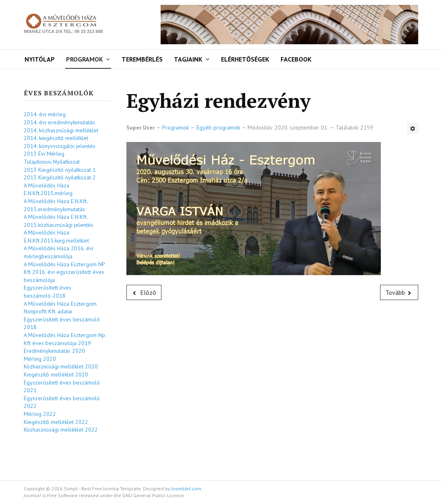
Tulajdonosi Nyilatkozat (52, 162)
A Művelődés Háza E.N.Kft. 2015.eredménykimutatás (56, 205)
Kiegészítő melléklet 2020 (56, 374)
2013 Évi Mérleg (44, 154)
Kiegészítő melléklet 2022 (56, 422)
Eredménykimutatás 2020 (54, 351)
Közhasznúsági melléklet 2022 (61, 430)
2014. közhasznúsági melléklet (61, 130)
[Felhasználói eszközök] (413, 128)
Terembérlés (142, 59)
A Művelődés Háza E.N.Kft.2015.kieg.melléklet (56, 237)
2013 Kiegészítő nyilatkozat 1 (60, 170)
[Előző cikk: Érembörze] (144, 292)
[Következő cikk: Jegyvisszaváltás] (399, 292)
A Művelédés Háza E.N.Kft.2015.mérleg (48, 189)
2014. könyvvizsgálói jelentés (60, 146)
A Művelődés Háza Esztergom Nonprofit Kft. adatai (60, 308)
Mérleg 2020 (40, 359)
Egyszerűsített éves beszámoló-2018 (48, 292)
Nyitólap (40, 59)
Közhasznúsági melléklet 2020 (61, 366)
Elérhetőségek (245, 59)
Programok (85, 59)
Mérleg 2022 (40, 414)
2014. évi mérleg (45, 114)
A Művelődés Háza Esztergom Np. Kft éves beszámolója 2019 (65, 339)
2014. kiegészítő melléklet (56, 138)
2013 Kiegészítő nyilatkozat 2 (60, 177)
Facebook (296, 59)
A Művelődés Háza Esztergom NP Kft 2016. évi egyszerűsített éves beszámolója (64, 272)
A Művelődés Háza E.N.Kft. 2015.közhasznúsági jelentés (59, 221)
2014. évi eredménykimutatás (59, 122)
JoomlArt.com (186, 489)
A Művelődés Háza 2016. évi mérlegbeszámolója (59, 252)
